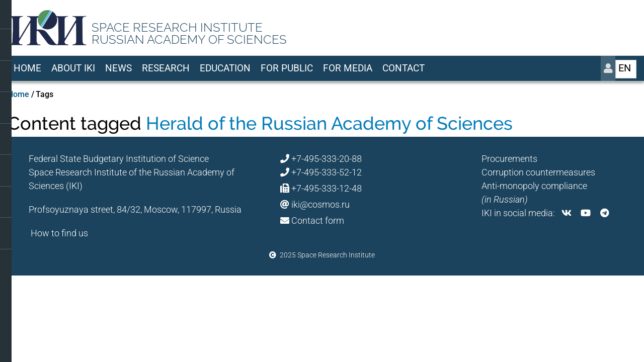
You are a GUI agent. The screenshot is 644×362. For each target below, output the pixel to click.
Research (166, 68)
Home (27, 68)
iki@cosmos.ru (320, 204)
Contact (404, 68)
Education (225, 68)
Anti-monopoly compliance (534, 186)
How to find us (59, 233)
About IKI (73, 68)
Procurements (509, 159)
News (118, 68)
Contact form (318, 220)
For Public (287, 68)
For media (348, 68)
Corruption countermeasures (538, 172)
